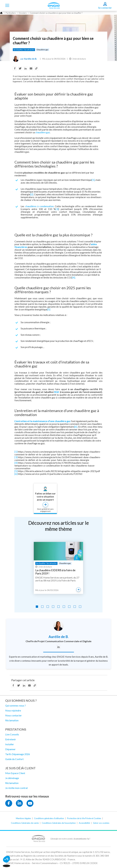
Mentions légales (23, 818)
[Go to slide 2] (42, 607)
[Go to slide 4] (53, 607)
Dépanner (10, 749)
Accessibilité (84, 823)
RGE (57, 392)
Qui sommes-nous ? (15, 705)
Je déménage (12, 778)
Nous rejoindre (13, 710)
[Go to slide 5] (58, 607)
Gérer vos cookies (101, 823)
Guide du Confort (14, 759)
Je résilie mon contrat (16, 788)
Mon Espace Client (15, 773)
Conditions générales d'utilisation (49, 818)
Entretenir (11, 739)
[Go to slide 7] (69, 607)
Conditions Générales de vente (25, 823)
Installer (10, 744)
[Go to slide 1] (37, 607)
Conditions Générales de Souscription (59, 823)
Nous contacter (13, 715)
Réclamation (12, 720)
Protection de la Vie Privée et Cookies (84, 818)
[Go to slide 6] (64, 607)
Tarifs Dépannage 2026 (18, 754)
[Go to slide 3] (48, 607)
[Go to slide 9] (80, 607)
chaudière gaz (43, 132)
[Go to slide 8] (75, 607)
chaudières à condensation (39, 206)
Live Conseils (12, 734)
